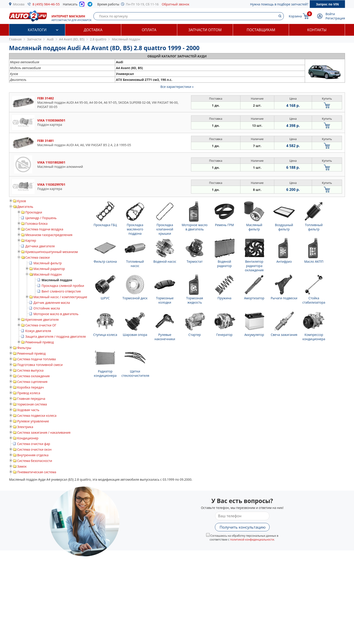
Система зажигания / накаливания (44, 432)
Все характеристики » (177, 87)
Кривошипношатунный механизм (52, 252)
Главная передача (31, 399)
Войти (330, 14)
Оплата (149, 30)
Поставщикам (261, 30)
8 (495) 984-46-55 (46, 4)
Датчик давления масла (52, 303)
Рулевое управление (33, 421)
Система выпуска (30, 370)
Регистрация (335, 18)
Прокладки (34, 212)
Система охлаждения (33, 376)
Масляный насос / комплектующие (60, 297)
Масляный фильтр (48, 263)
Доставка (93, 30)
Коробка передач (30, 387)
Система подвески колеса (37, 416)
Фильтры (24, 348)
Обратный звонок (176, 4)
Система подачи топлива (36, 359)
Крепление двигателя (42, 320)
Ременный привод (40, 342)
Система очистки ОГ (41, 325)
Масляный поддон (48, 274)
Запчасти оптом (205, 30)
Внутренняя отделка (33, 455)
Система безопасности (35, 461)
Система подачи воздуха (44, 229)
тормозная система (32, 404)
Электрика (25, 427)
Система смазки (37, 257)
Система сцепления (32, 382)
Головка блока (36, 224)
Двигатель (25, 207)
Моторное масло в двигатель (56, 314)
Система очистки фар (34, 444)
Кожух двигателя (38, 331)
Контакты (317, 30)
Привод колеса (29, 393)
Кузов (22, 201)
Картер (31, 240)
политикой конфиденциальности (252, 540)
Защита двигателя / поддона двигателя (56, 336)
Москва (19, 4)
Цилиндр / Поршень (41, 218)
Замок (22, 466)
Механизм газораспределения (49, 235)
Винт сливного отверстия (61, 291)
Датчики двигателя (40, 246)
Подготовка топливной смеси (40, 365)
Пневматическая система (37, 472)
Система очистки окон (34, 449)
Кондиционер (28, 438)
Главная (15, 39)
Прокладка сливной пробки (63, 286)
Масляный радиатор (49, 269)
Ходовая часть (28, 410)
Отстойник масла (47, 308)
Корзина (295, 16)
